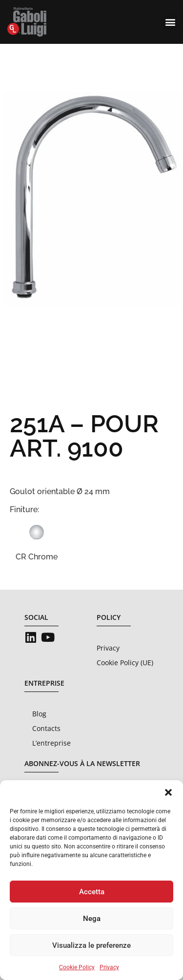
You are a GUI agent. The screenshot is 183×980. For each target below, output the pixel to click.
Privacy (109, 967)
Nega (92, 919)
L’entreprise (51, 743)
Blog (39, 714)
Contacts (46, 728)
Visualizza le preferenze (91, 945)
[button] (168, 792)
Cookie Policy (77, 967)
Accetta (92, 892)
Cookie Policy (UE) (125, 663)
